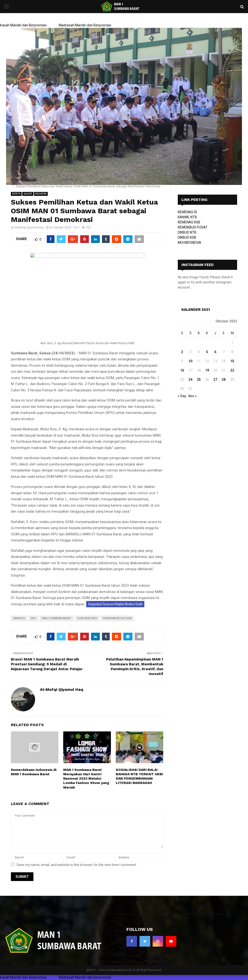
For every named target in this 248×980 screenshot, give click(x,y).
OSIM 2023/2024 (87, 618)
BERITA (16, 194)
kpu (33, 618)
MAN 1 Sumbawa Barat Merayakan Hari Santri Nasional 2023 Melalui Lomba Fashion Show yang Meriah (86, 779)
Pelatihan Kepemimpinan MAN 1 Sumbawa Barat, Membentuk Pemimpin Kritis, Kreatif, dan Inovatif (135, 667)
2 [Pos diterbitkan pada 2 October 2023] (182, 352)
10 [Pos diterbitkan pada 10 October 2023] (190, 361)
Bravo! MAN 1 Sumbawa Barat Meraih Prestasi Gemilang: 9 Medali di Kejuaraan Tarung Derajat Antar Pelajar (47, 664)
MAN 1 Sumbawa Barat (57, 618)
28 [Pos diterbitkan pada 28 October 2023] (224, 380)
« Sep (182, 396)
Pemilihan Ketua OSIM (117, 618)
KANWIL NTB (187, 217)
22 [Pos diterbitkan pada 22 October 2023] (232, 370)
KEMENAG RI (187, 212)
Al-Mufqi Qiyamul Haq (29, 228)
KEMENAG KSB (189, 222)
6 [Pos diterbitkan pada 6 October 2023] (215, 352)
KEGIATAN (41, 194)
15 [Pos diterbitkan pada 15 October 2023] (232, 361)
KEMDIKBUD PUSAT (193, 227)
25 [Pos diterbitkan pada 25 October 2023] (199, 380)
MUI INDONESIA (190, 243)
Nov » (193, 396)
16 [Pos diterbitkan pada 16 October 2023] (182, 370)
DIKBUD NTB (187, 232)
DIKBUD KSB (187, 237)
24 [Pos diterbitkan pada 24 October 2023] (190, 380)
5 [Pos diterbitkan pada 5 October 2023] (207, 352)
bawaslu (19, 618)
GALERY (28, 194)
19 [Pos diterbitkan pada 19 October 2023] (207, 370)
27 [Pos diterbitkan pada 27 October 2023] (215, 380)
